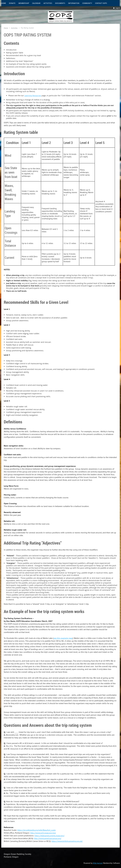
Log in (118, 8)
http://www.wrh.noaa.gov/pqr (43, 833)
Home (6, 28)
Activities (14, 28)
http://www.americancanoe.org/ (48, 838)
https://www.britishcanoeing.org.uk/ (67, 841)
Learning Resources (33, 96)
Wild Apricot (98, 863)
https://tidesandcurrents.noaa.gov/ (50, 836)
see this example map (63, 638)
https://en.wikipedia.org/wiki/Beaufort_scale (36, 830)
